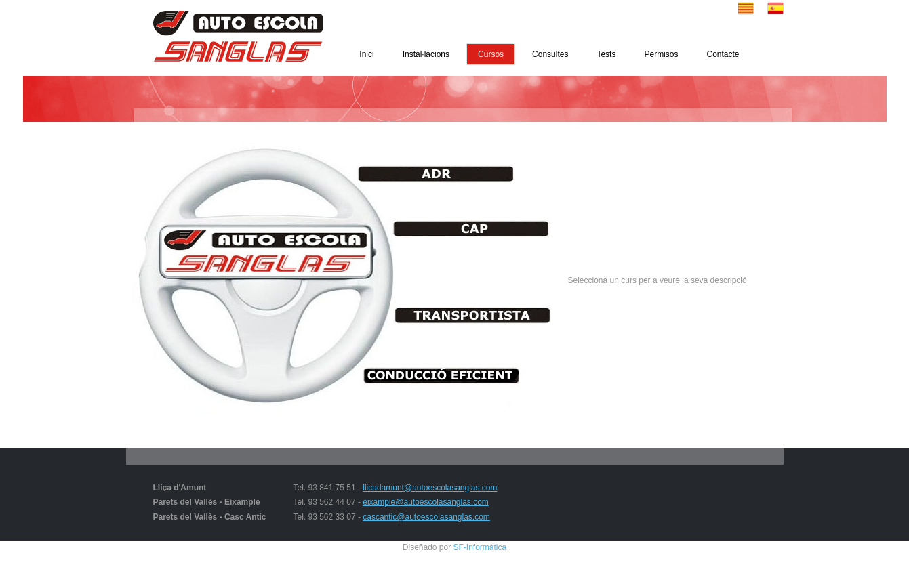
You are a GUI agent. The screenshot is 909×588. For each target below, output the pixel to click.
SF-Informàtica (480, 547)
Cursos (491, 54)
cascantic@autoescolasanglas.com (426, 517)
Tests (606, 54)
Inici (366, 54)
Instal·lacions (426, 54)
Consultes (550, 54)
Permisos (661, 54)
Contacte (723, 54)
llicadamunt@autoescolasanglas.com (430, 488)
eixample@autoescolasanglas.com (426, 502)
